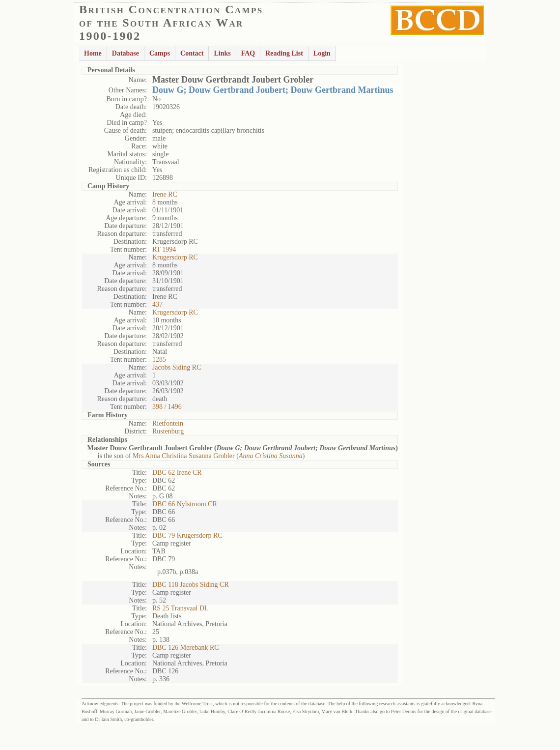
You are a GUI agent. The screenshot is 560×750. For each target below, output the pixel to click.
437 (157, 304)
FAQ (248, 53)
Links (222, 53)
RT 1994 (164, 249)
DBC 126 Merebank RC (186, 648)
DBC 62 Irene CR (177, 473)
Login (322, 53)
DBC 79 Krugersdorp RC (187, 535)
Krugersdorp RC (175, 257)
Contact (192, 53)
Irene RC (165, 194)
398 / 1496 (167, 407)
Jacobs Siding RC (177, 367)
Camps (160, 53)
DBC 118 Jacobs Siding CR (191, 585)
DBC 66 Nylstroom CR (185, 504)
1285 (159, 360)
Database (126, 53)
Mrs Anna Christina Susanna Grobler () (219, 456)
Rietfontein (168, 423)
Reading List (284, 53)
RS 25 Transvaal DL (181, 608)
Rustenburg (168, 431)
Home (93, 53)
